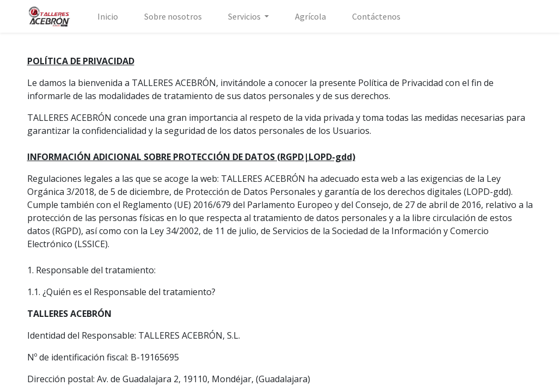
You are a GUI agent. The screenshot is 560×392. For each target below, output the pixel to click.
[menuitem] (108, 16)
